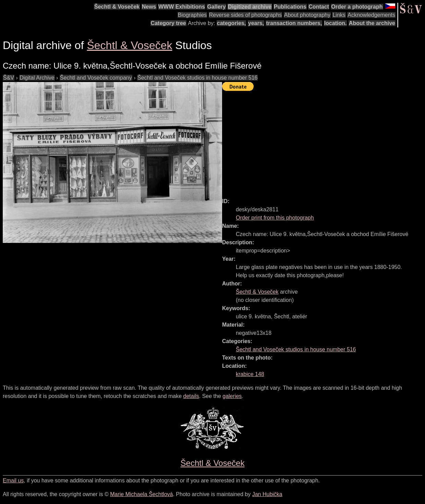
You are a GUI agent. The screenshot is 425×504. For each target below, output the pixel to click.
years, (256, 23)
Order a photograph (357, 7)
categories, (231, 23)
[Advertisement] (324, 141)
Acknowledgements (371, 15)
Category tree (168, 23)
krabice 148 (250, 374)
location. (336, 23)
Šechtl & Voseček (117, 7)
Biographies (192, 15)
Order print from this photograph (275, 218)
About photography (307, 15)
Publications (290, 7)
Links (339, 15)
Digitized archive (250, 7)
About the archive (372, 23)
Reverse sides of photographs (246, 15)
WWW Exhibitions (182, 7)
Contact (319, 7)
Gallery (216, 7)
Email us (13, 480)
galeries (232, 396)
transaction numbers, (294, 23)
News (149, 7)
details (191, 396)
